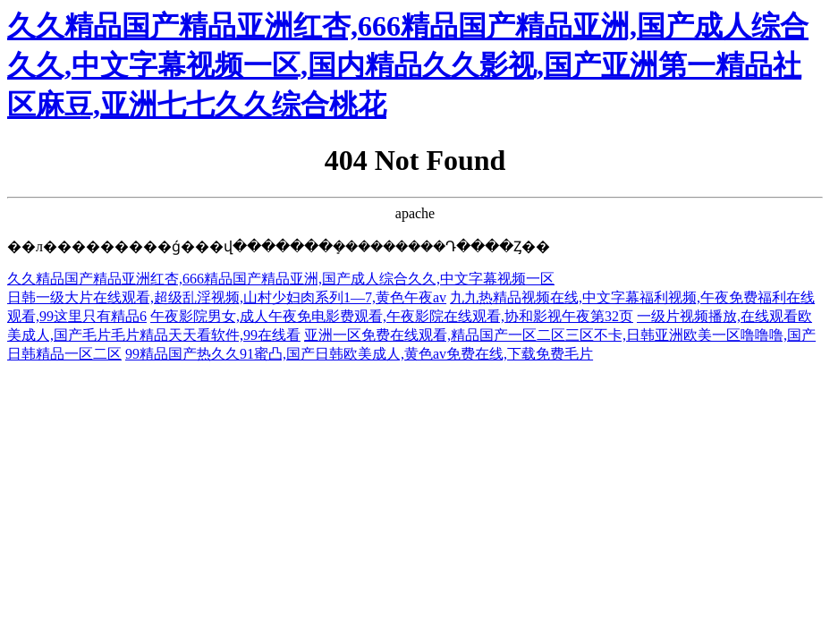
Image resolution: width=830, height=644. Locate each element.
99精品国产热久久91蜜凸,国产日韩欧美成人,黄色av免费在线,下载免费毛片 (359, 354)
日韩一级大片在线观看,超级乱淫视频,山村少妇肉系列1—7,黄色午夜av (227, 297)
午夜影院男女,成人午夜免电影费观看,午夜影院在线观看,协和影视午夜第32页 (392, 316)
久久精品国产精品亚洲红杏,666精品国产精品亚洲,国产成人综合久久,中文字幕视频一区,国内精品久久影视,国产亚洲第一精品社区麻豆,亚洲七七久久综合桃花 (408, 65)
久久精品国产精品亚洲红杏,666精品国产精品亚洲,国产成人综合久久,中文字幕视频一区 (281, 279)
